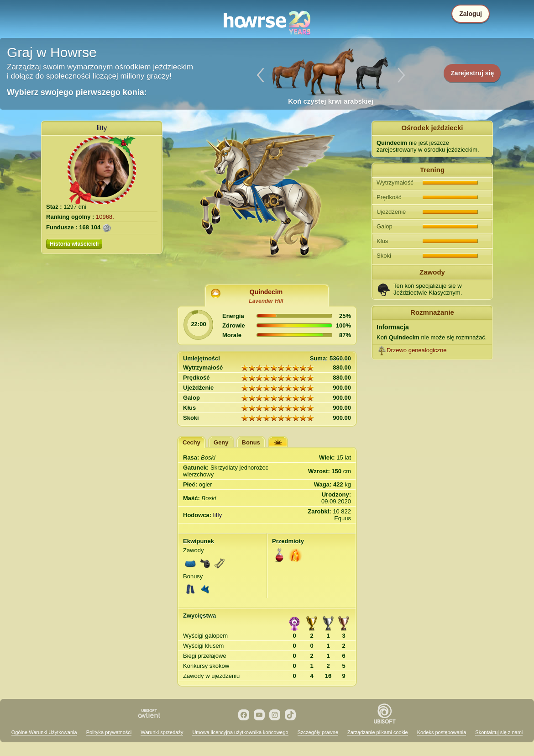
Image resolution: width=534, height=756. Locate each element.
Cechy (191, 442)
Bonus (251, 442)
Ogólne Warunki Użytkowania (44, 732)
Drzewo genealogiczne (417, 350)
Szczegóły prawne (318, 732)
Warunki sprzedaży (162, 732)
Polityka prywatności (109, 732)
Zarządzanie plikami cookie (378, 732)
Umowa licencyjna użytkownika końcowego (240, 732)
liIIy (102, 128)
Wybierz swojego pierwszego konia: (77, 92)
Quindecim (266, 292)
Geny (221, 442)
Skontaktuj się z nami (499, 732)
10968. (105, 217)
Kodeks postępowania (442, 732)
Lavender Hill (266, 301)
